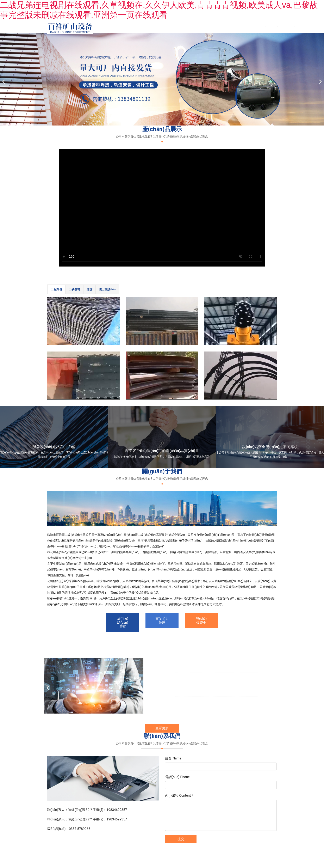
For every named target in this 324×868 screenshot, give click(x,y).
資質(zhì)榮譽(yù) (214, 28)
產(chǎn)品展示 (246, 28)
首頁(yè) (158, 28)
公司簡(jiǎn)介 (182, 28)
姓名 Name (173, 759)
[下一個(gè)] (320, 80)
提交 (181, 840)
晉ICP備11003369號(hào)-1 (196, 846)
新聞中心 (272, 28)
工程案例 (293, 28)
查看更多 (162, 729)
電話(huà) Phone (177, 778)
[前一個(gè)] (4, 80)
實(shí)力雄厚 (162, 622)
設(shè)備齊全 (201, 622)
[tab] (56, 290)
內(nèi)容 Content (179, 797)
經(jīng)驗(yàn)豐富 (123, 624)
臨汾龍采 (170, 846)
